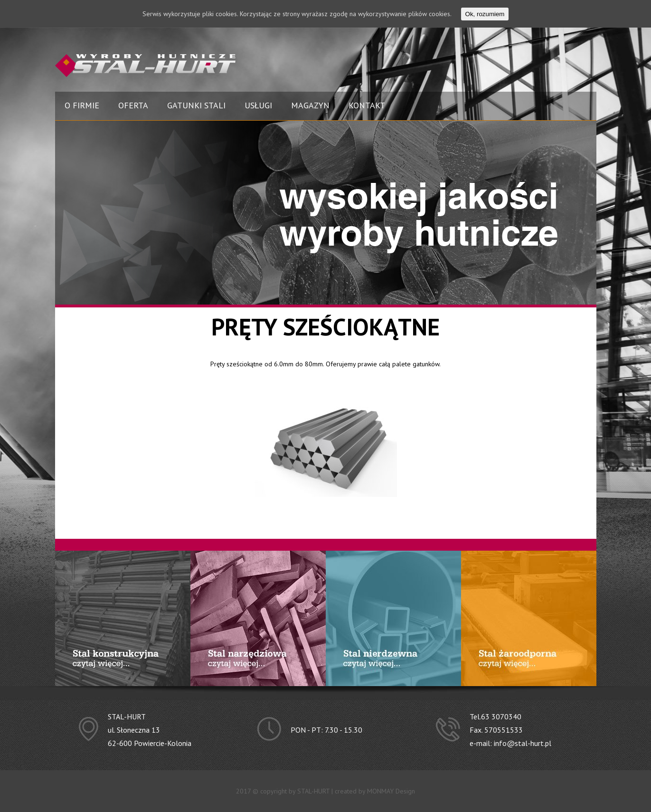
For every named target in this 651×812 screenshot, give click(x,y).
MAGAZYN (310, 105)
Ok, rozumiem (485, 14)
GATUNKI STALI (196, 105)
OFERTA (133, 105)
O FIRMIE (82, 105)
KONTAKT (367, 105)
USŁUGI (258, 105)
